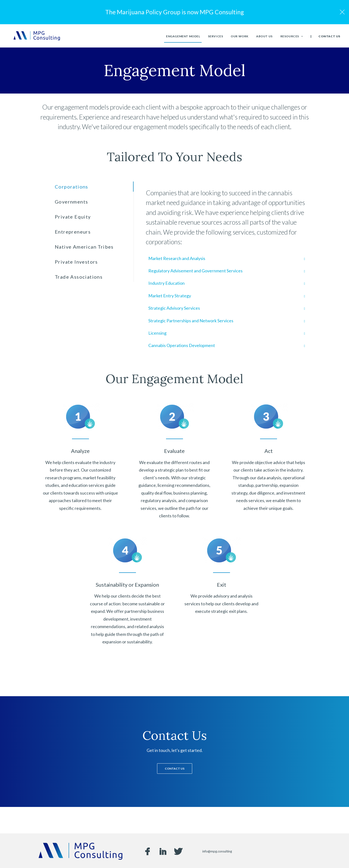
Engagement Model (183, 37)
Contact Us (329, 38)
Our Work (240, 37)
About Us (264, 37)
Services (216, 37)
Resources (292, 37)
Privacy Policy (202, 856)
